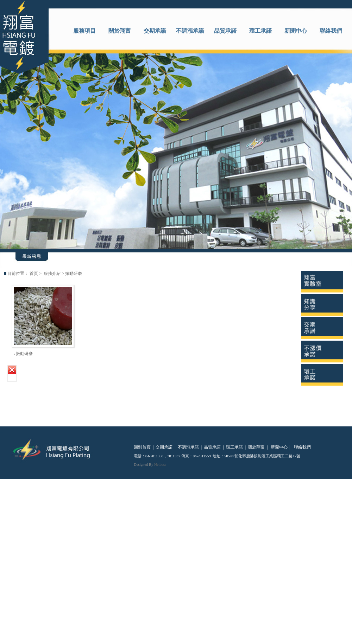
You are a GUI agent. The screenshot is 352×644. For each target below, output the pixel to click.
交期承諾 (155, 31)
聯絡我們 (331, 31)
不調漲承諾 (190, 31)
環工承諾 (260, 31)
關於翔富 (120, 31)
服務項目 (84, 31)
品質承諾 (225, 31)
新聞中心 (296, 31)
